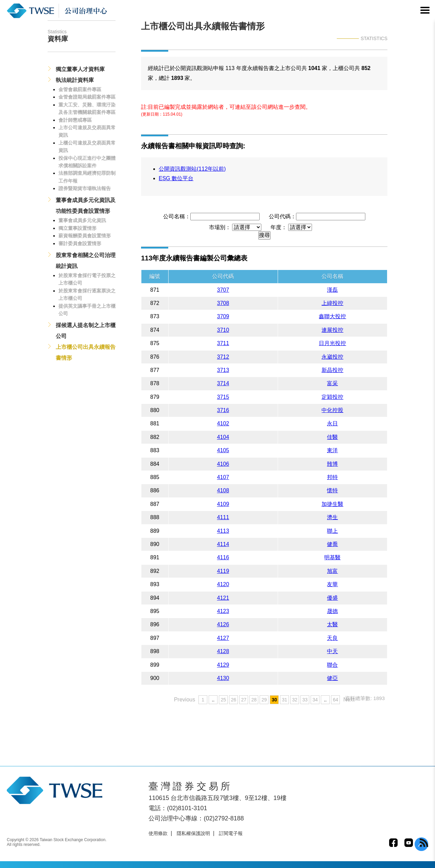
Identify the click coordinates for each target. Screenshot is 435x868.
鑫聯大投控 (332, 316)
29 (264, 700)
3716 (223, 410)
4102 (223, 423)
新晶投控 (332, 370)
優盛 (332, 598)
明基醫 (332, 557)
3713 (223, 370)
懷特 (332, 490)
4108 (223, 490)
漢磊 (332, 290)
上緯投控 (332, 303)
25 (223, 700)
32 (295, 700)
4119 (223, 571)
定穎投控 (332, 397)
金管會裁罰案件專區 (80, 89)
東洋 (332, 450)
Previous (185, 700)
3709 (223, 316)
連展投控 (332, 330)
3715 (223, 397)
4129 (223, 665)
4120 (223, 584)
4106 (223, 464)
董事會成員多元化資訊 (82, 220)
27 (244, 700)
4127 (223, 638)
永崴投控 (332, 357)
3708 (223, 303)
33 (305, 700)
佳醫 (332, 437)
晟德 (332, 611)
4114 (223, 544)
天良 (332, 638)
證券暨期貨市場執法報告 (85, 188)
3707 (223, 290)
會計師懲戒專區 (75, 120)
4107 (223, 477)
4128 (223, 651)
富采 (332, 383)
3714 (223, 383)
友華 (332, 584)
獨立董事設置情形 (77, 228)
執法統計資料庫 (75, 80)
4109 (223, 504)
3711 (223, 343)
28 (254, 700)
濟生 (332, 517)
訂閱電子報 (231, 833)
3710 (223, 330)
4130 (223, 678)
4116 (223, 557)
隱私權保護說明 (193, 833)
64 (335, 700)
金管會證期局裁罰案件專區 (87, 97)
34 (315, 700)
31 (284, 700)
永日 (332, 423)
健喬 (332, 544)
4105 (223, 450)
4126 (223, 624)
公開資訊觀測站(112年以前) (192, 169)
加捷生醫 (332, 504)
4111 (223, 517)
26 (233, 700)
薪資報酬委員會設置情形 (85, 236)
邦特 (332, 477)
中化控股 (332, 410)
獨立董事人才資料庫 (80, 69)
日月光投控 (332, 343)
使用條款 (158, 833)
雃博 (332, 464)
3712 (223, 357)
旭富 (332, 571)
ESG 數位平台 (176, 178)
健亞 (332, 678)
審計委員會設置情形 (80, 243)
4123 (223, 611)
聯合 (332, 665)
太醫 (332, 624)
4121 (223, 598)
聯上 (332, 531)
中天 (332, 651)
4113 (223, 531)
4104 (223, 437)
